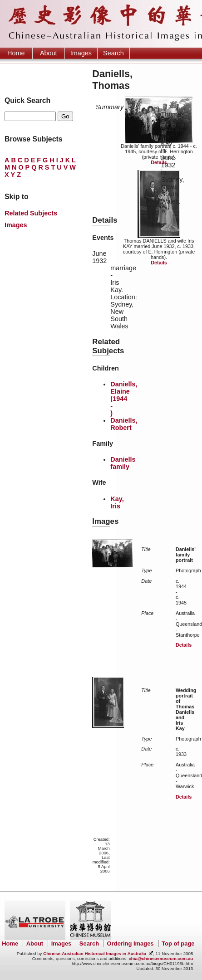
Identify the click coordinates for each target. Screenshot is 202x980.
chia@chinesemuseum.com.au (161, 958)
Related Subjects (31, 213)
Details (159, 162)
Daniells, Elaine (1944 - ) (124, 399)
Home (16, 53)
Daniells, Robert (124, 424)
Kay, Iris (117, 502)
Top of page (178, 943)
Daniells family (123, 463)
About (49, 53)
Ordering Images (131, 943)
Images (81, 53)
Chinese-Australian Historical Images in (95, 953)
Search (113, 53)
